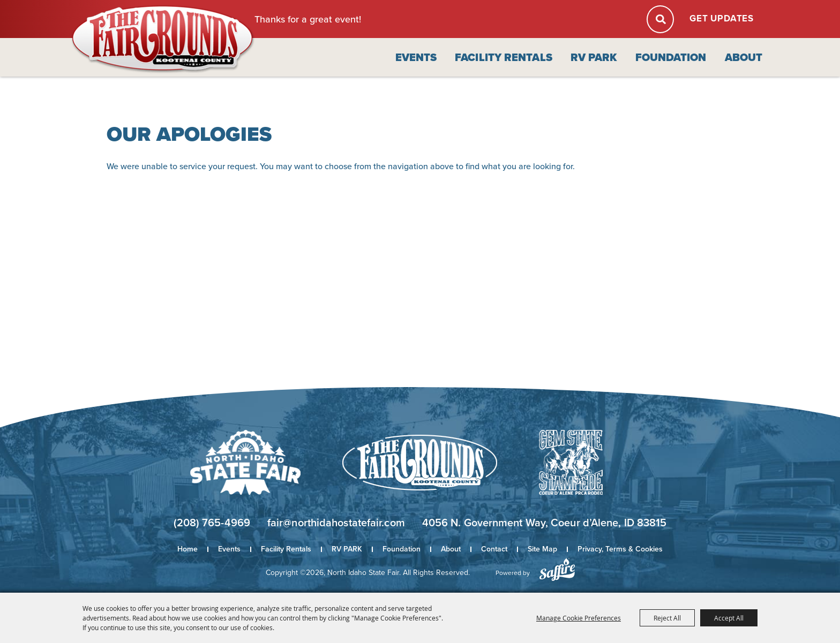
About (744, 57)
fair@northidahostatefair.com (336, 523)
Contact (494, 549)
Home (187, 549)
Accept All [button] (729, 618)
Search (660, 19)
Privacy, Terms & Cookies (620, 549)
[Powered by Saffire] (557, 569)
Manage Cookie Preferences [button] (579, 618)
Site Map (542, 549)
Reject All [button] (667, 618)
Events (416, 57)
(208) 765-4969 (212, 523)
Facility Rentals (504, 57)
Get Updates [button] (722, 18)
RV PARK (594, 57)
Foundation (671, 57)
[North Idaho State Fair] (163, 39)
